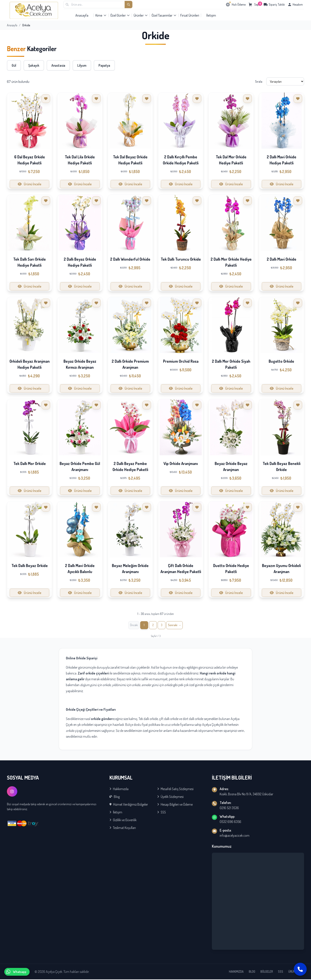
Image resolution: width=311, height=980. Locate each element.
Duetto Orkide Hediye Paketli (231, 569)
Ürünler (141, 15)
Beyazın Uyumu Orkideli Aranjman (281, 569)
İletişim (211, 15)
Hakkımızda (119, 789)
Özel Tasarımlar (164, 15)
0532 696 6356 (230, 822)
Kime (101, 15)
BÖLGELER (267, 972)
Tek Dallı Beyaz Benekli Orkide (282, 466)
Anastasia (58, 65)
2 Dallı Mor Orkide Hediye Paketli (231, 262)
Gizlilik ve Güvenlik (123, 821)
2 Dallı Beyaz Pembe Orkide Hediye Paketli (130, 466)
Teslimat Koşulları (123, 828)
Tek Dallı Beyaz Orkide (30, 566)
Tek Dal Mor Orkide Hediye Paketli (231, 160)
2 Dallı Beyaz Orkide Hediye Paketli (80, 262)
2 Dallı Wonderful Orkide (130, 259)
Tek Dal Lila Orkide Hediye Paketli (80, 160)
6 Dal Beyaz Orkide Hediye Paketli (30, 160)
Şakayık (34, 65)
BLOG (252, 972)
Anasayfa (82, 15)
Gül (14, 65)
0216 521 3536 (229, 808)
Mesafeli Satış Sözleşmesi (175, 789)
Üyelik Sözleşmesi (170, 797)
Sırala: (259, 81)
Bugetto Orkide (281, 361)
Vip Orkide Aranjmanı (181, 463)
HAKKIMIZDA (236, 972)
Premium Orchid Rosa (181, 361)
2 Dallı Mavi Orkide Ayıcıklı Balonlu (80, 569)
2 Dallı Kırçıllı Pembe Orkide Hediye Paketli (181, 160)
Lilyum (82, 65)
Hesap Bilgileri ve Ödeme (175, 805)
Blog (115, 797)
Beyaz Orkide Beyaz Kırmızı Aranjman (80, 364)
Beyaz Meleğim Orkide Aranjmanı (130, 569)
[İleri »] (176, 625)
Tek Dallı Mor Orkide (30, 463)
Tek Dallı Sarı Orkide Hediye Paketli (29, 262)
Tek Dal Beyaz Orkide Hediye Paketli (130, 160)
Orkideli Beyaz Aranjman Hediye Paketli (30, 364)
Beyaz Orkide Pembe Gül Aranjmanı (80, 466)
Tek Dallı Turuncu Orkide (181, 259)
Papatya (104, 65)
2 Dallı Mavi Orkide (282, 259)
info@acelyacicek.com (235, 836)
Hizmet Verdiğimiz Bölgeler (129, 805)
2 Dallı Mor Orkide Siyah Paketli (231, 364)
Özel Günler (120, 15)
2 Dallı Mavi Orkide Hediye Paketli (282, 160)
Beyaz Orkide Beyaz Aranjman (231, 466)
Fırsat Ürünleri (190, 15)
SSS (162, 813)
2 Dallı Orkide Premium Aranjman (130, 364)
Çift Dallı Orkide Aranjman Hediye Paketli (181, 569)
